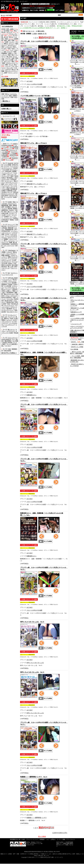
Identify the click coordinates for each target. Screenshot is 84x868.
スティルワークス (9, 246)
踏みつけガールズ (9, 294)
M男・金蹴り (10, 29)
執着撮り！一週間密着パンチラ (37, 818)
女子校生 (7, 31)
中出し (14, 48)
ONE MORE (8, 351)
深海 (3, 234)
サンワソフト (8, 149)
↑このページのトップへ (60, 833)
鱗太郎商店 (8, 341)
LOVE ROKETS (6, 339)
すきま (7, 234)
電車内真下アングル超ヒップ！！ (37, 184)
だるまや (9, 252)
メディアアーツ (6, 321)
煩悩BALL (4, 284)
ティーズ (9, 160)
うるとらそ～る (11, 174)
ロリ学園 (15, 341)
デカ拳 (14, 260)
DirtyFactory (12, 250)
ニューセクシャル (8, 275)
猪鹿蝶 (14, 171)
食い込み (9, 56)
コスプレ (8, 58)
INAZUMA (8, 171)
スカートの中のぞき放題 (34, 84)
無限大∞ (6, 318)
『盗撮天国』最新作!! (77, 344)
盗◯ (13, 55)
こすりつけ (9, 47)
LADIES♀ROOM (7, 343)
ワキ (13, 66)
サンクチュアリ (12, 226)
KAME (10, 202)
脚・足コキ (5, 37)
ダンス (11, 65)
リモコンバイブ (11, 63)
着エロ (14, 69)
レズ (12, 50)
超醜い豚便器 (5, 255)
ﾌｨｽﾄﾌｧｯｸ (8, 69)
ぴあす (15, 284)
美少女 (3, 32)
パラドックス (12, 281)
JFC (16, 229)
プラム (7, 296)
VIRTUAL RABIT (13, 278)
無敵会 (3, 320)
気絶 (9, 55)
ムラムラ (9, 320)
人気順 (34, 34)
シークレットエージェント (10, 232)
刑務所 (15, 96)
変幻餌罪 (9, 309)
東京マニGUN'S (6, 265)
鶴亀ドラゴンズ (13, 257)
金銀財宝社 (5, 210)
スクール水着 (9, 60)
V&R (14, 297)
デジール (15, 262)
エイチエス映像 (9, 188)
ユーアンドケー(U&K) (9, 332)
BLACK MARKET (7, 297)
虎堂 (16, 267)
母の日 (15, 279)
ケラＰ (9, 215)
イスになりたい (75, 324)
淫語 (3, 47)
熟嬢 (11, 242)
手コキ (15, 35)
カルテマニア (12, 204)
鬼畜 (4, 63)
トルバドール (5, 268)
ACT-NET (30, 81)
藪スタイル (11, 330)
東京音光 (4, 267)
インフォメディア (7, 173)
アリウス (6, 166)
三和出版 (4, 228)
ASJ (16, 178)
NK (9, 273)
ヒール (6, 96)
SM (5, 52)
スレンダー (10, 68)
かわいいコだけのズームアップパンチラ (77, 327)
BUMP (10, 284)
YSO (9, 349)
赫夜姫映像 (5, 205)
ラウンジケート (13, 338)
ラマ (13, 339)
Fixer (9, 304)
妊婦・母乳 (7, 40)
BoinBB (14, 283)
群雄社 (12, 220)
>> (6, 101)
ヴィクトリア (5, 176)
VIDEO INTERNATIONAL (10, 145)
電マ (15, 65)
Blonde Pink (10, 302)
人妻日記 (15, 289)
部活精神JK (10, 292)
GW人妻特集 (74, 349)
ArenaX (16, 168)
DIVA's (10, 263)
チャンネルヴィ (11, 254)
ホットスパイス (9, 305)
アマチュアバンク (9, 185)
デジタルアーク (6, 262)
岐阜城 (10, 208)
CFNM (3, 29)
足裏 (7, 42)
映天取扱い (10, 178)
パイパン (8, 66)
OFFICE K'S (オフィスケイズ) (10, 193)
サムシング (11, 225)
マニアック (11, 317)
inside (15, 197)
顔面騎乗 (4, 53)
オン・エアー (9, 184)
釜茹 (11, 205)
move (12, 318)
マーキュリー (12, 315)
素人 (15, 31)
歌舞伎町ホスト (32, 395)
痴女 (7, 39)
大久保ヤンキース (7, 192)
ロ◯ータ (9, 32)
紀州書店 (8, 207)
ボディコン (7, 61)
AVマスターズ (11, 187)
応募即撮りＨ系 (11, 191)
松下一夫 (4, 317)
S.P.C (3, 199)
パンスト (12, 42)
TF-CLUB (4, 263)
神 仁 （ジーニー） (10, 241)
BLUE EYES (8, 300)
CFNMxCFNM (6, 231)
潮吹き (6, 44)
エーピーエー (9, 181)
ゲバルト (12, 213)
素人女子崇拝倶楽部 (9, 243)
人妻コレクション (9, 288)
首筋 (10, 96)
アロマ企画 (6, 170)
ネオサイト (14, 273)
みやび (15, 320)
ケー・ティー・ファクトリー (9, 217)
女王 (16, 97)
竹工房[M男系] (14, 147)
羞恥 (7, 65)
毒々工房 (11, 267)
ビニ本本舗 (8, 286)
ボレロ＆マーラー (12, 312)
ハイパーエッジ (7, 279)
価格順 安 (41, 34)
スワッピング (5, 97)
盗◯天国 (15, 265)
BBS (14, 291)
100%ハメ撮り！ (6, 291)
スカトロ (10, 52)
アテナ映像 (8, 165)
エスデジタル (5, 179)
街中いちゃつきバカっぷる (35, 663)
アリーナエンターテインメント (10, 167)
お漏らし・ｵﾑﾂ (12, 53)
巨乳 (9, 48)
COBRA (5, 157)
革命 (14, 202)
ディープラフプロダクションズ (9, 259)
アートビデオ (8, 197)
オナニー (12, 44)
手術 (3, 99)
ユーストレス (11, 331)
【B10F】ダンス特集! (77, 347)
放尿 (15, 52)
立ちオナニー (12, 45)
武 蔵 (16, 318)
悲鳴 (12, 97)
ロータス (8, 346)
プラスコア (14, 296)
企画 (13, 58)
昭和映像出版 (9, 229)
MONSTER (13, 155)
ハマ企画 (13, 153)
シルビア (15, 233)
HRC (12, 176)
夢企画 (16, 333)
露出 (13, 61)
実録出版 (11, 228)
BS (2, 286)
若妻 (13, 40)
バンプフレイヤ (6, 283)
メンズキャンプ (10, 325)
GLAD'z (12, 210)
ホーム (3, 15)
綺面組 (15, 208)
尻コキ (11, 37)
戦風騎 (6, 239)
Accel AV (11, 163)
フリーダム (10, 299)
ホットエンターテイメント (9, 309)
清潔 (3, 94)
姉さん (7, 94)
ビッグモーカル (10, 288)
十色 (15, 263)
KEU (5, 212)
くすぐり (4, 55)
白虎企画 (4, 155)
